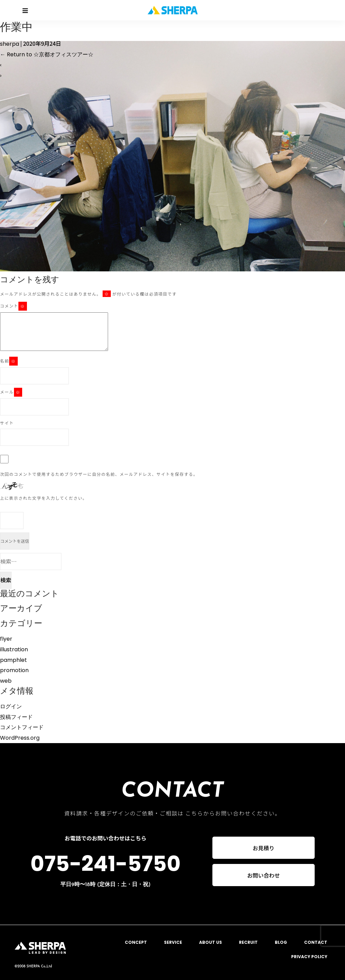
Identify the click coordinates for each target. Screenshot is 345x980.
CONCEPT (136, 942)
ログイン (11, 706)
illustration (14, 649)
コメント (13, 306)
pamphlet (13, 660)
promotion (14, 670)
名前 (9, 361)
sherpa (10, 44)
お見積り (264, 848)
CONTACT (316, 942)
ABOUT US (211, 942)
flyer (6, 639)
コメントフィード (22, 727)
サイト (7, 423)
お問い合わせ (264, 876)
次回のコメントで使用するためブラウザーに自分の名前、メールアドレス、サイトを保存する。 (99, 474)
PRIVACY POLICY (309, 957)
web (6, 681)
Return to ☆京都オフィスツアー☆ (47, 54)
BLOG (281, 942)
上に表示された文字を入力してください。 (44, 498)
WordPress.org (20, 738)
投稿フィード (16, 717)
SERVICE (173, 942)
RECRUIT (248, 942)
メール (11, 392)
